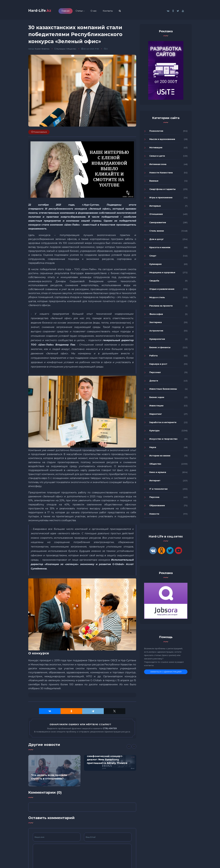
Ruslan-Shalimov (42, 50)
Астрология (156, 332)
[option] (54, 772)
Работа (153, 357)
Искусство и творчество (163, 441)
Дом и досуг (157, 241)
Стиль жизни (157, 232)
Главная (72, 12)
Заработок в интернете (163, 424)
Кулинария (155, 266)
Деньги (154, 382)
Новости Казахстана (161, 174)
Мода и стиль (157, 299)
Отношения (156, 216)
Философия (156, 316)
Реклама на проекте (161, 307)
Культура (61, 50)
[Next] (134, 748)
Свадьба (154, 282)
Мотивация (156, 149)
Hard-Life (43, 11)
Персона (154, 499)
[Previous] (129, 748)
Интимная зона (158, 166)
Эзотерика (156, 324)
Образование (157, 507)
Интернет (155, 482)
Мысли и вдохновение (162, 141)
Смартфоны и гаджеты (162, 191)
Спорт (153, 257)
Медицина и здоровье (162, 274)
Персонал (155, 374)
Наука (153, 449)
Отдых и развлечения (162, 291)
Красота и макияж (160, 249)
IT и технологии (158, 490)
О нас (100, 12)
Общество (71, 50)
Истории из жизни (160, 457)
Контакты (114, 12)
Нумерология (157, 341)
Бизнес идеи (157, 399)
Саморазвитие (158, 224)
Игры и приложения (161, 199)
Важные (154, 182)
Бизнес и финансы (160, 349)
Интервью (155, 207)
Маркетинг (156, 415)
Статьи (86, 12)
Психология (156, 132)
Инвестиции (156, 407)
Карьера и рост (158, 366)
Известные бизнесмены (163, 391)
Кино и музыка (158, 474)
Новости (154, 515)
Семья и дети (157, 157)
